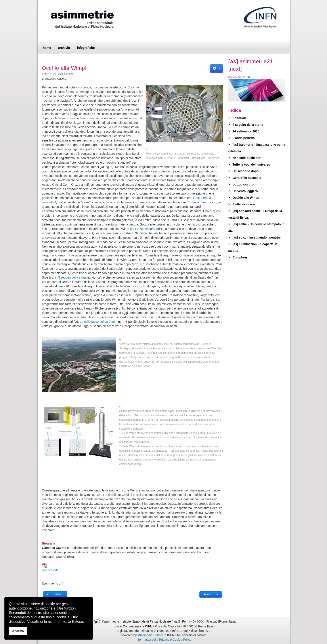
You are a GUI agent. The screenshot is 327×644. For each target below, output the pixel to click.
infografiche (86, 48)
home (47, 48)
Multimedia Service (151, 635)
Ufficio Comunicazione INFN (133, 626)
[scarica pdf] (50, 568)
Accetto (18, 631)
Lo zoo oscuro (145, 229)
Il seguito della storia (72, 277)
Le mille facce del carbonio (98, 322)
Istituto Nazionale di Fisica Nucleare (147, 621)
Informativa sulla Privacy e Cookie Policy (163, 640)
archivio (64, 48)
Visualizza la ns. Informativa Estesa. (56, 622)
